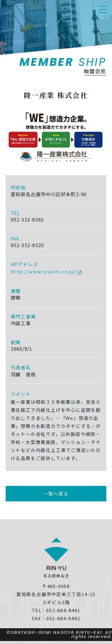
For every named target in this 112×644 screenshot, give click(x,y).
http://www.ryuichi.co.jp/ (44, 271)
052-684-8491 (63, 610)
